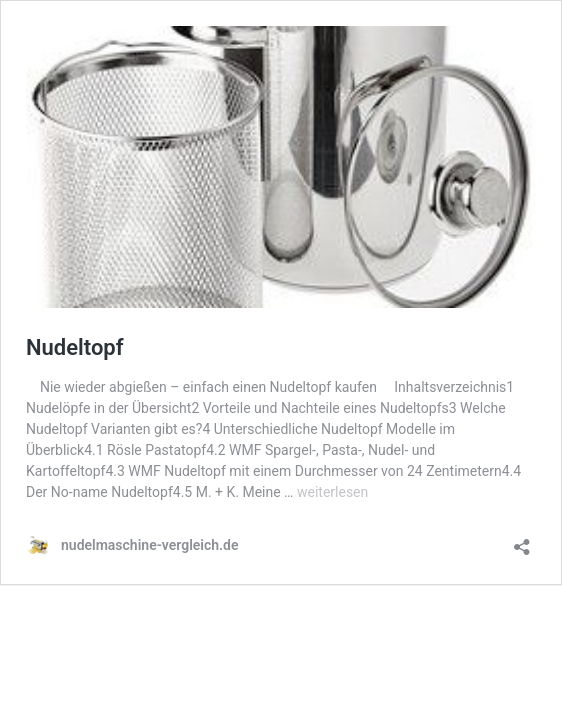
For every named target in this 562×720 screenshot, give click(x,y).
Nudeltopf (75, 347)
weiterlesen (332, 492)
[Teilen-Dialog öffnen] (522, 540)
